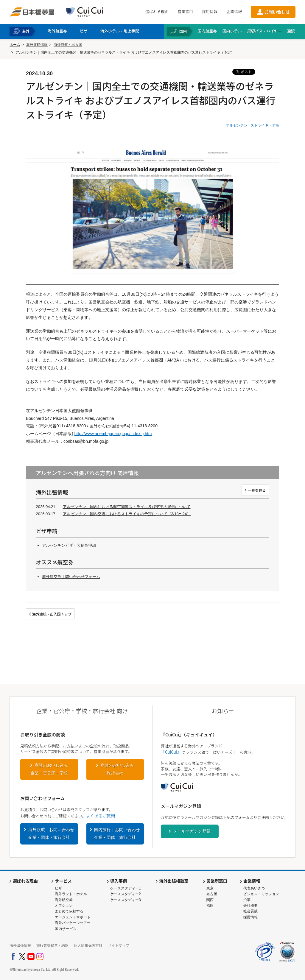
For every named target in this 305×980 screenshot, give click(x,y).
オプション (64, 906)
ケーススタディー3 (126, 900)
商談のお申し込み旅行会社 (117, 769)
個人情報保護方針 (88, 945)
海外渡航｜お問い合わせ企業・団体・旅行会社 (51, 833)
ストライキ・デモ (265, 125)
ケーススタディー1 (126, 888)
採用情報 (210, 11)
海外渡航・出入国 (68, 45)
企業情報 (234, 11)
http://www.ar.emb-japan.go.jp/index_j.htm (113, 434)
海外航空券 (64, 900)
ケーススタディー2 (126, 894)
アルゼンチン (237, 125)
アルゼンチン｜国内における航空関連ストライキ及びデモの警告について (127, 507)
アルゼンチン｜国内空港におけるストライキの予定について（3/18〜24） (127, 514)
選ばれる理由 (157, 11)
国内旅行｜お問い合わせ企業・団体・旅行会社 (117, 833)
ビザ (58, 888)
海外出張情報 (20, 945)
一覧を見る (257, 490)
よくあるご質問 (101, 816)
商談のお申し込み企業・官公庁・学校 (49, 769)
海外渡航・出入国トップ (52, 614)
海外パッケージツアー (73, 923)
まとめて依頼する (69, 911)
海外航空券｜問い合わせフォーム (71, 577)
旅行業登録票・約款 (52, 945)
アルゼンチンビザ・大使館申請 (69, 545)
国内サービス (66, 929)
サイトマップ (119, 945)
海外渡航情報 (37, 45)
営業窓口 (185, 11)
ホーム (15, 45)
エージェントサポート (73, 917)
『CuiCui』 (171, 752)
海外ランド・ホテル (71, 894)
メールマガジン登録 (192, 831)
